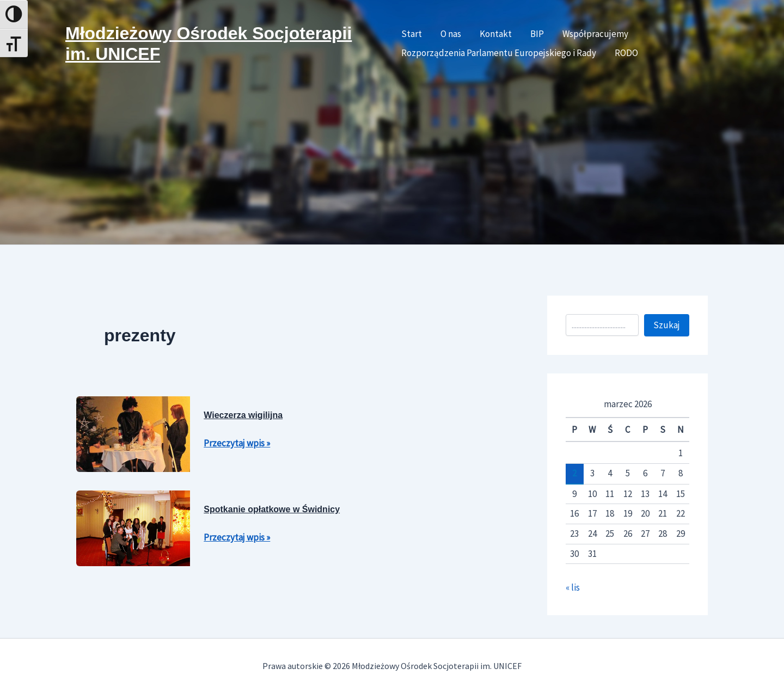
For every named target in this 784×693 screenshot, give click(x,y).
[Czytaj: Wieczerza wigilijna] (133, 433)
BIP (537, 34)
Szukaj (667, 325)
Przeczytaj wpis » (237, 442)
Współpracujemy (595, 34)
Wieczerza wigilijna (243, 415)
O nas (451, 34)
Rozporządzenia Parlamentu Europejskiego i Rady (499, 53)
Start (412, 34)
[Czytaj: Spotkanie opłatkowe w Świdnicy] (133, 527)
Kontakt (496, 34)
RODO (626, 53)
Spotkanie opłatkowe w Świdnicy (272, 509)
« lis (573, 587)
